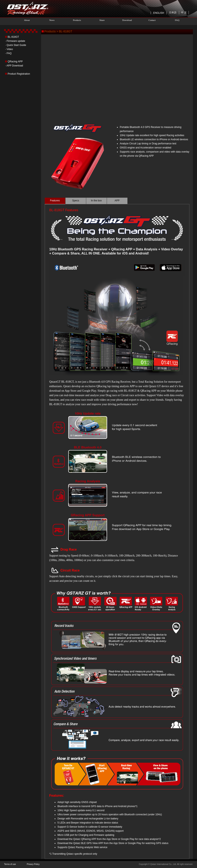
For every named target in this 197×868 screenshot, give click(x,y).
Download (127, 20)
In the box (96, 201)
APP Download (15, 66)
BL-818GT (13, 37)
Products (77, 20)
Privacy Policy (33, 864)
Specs (76, 201)
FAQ (177, 20)
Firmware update (16, 41)
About (27, 20)
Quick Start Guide (16, 45)
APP (117, 201)
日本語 (173, 13)
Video (10, 49)
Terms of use (10, 864)
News (52, 20)
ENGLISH (159, 13)
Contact (152, 20)
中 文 (184, 13)
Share (102, 20)
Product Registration (19, 74)
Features (55, 201)
